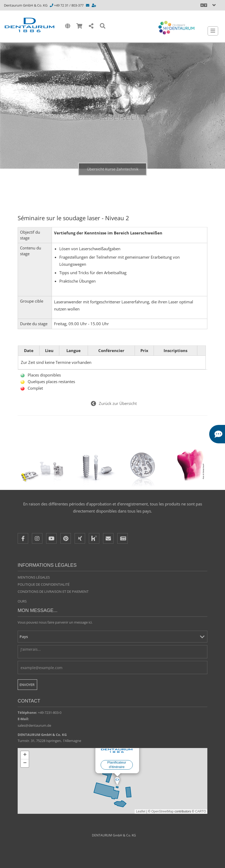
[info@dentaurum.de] (88, 5)
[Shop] (79, 26)
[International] (68, 26)
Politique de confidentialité (44, 584)
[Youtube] (51, 538)
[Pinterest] (66, 538)
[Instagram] (37, 538)
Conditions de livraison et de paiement (53, 591)
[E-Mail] (108, 538)
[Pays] (112, 637)
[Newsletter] (123, 538)
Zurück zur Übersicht (118, 403)
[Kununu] (94, 538)
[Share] (91, 26)
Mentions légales (34, 577)
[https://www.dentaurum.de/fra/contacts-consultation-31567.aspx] (94, 5)
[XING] (80, 538)
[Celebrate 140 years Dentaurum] (176, 28)
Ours (22, 601)
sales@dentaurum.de (34, 725)
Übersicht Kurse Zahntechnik (113, 169)
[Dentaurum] (31, 25)
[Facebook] (23, 538)
